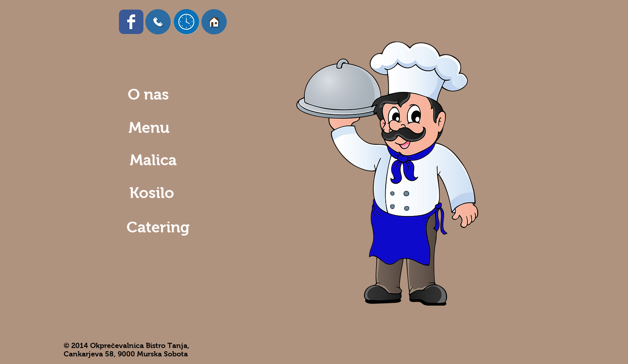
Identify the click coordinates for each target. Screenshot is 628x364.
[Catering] (158, 227)
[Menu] (148, 128)
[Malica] (151, 160)
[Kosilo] (150, 193)
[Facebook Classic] (131, 22)
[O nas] (148, 95)
